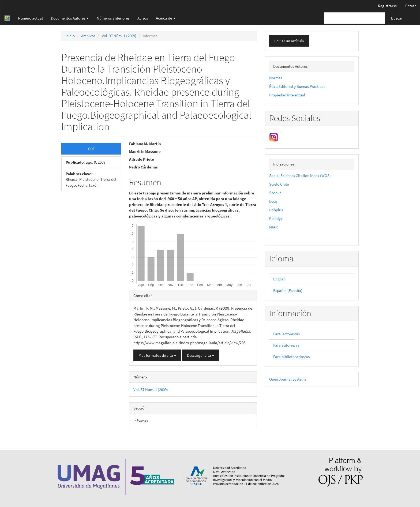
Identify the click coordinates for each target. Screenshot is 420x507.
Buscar (397, 18)
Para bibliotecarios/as (291, 357)
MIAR (273, 227)
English (279, 279)
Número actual (30, 18)
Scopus (275, 193)
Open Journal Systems (288, 379)
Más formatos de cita (157, 355)
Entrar (410, 6)
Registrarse (387, 6)
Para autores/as (286, 345)
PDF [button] (91, 149)
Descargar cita (200, 355)
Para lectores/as (286, 334)
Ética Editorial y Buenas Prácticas (297, 86)
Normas (276, 78)
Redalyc (276, 218)
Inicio (70, 36)
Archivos (88, 36)
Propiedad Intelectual (287, 95)
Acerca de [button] (166, 18)
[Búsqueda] (355, 18)
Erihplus (276, 210)
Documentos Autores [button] (70, 18)
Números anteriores (113, 18)
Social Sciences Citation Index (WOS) (300, 176)
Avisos (143, 18)
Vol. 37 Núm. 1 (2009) (119, 36)
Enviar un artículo (289, 41)
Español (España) (288, 290)
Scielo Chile (279, 184)
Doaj (273, 201)
